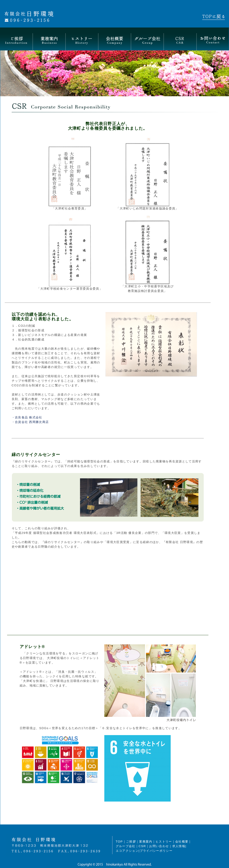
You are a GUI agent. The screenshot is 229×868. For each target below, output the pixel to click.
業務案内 (49, 39)
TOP (119, 842)
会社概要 (114, 39)
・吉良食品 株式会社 (27, 417)
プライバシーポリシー (156, 851)
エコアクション (127, 851)
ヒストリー (82, 39)
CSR (180, 39)
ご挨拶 (16, 39)
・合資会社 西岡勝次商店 (30, 422)
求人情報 (179, 846)
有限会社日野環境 (46, 17)
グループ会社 (147, 39)
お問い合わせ (213, 39)
